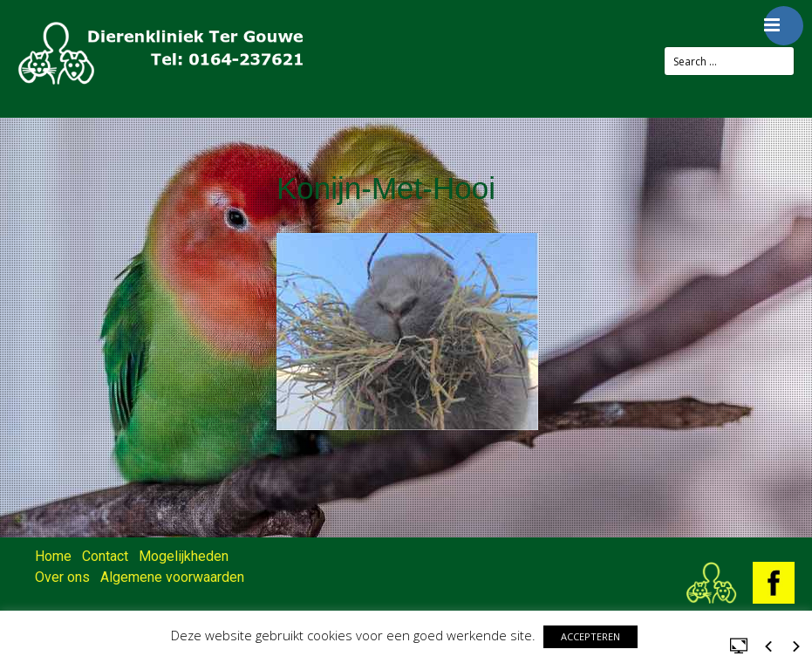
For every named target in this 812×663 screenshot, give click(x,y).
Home (53, 556)
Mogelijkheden (184, 556)
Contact (105, 556)
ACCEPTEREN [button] (590, 636)
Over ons (62, 577)
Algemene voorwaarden (172, 577)
